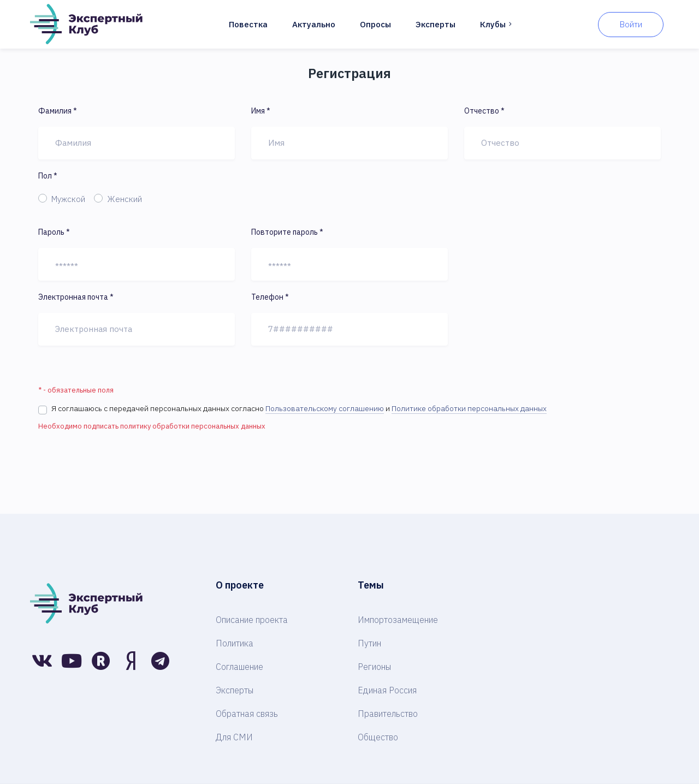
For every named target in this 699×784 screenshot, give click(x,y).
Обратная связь (247, 714)
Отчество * (484, 111)
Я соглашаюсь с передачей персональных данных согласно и (299, 408)
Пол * (48, 176)
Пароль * (54, 232)
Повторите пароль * (287, 232)
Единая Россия (387, 690)
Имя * (261, 111)
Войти (631, 24)
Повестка (248, 24)
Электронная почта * (76, 297)
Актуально (314, 24)
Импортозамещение (398, 620)
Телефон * (270, 297)
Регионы (374, 667)
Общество (378, 737)
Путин (369, 643)
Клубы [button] (497, 24)
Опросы (375, 24)
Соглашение (239, 667)
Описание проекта (252, 620)
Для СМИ (234, 737)
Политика (235, 643)
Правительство (388, 714)
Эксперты (436, 24)
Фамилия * (58, 111)
